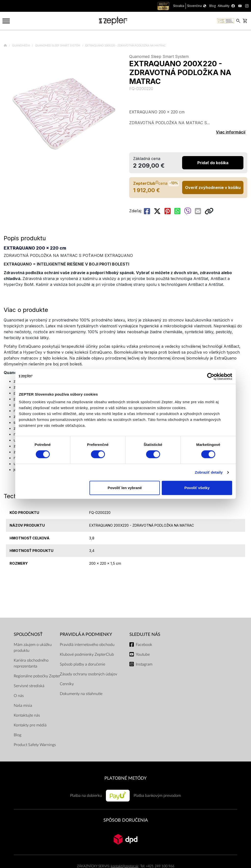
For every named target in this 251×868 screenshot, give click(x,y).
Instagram (144, 664)
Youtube (143, 654)
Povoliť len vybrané (125, 488)
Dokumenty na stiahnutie (81, 694)
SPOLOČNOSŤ (28, 634)
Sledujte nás (145, 634)
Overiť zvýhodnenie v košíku (213, 187)
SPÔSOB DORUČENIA (126, 820)
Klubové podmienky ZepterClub (87, 654)
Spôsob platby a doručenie (82, 664)
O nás (19, 696)
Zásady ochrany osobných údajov (88, 674)
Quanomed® (21, 46)
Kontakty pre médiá (30, 725)
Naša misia (23, 706)
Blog (18, 735)
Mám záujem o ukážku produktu (33, 648)
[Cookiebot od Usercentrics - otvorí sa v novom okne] (211, 376)
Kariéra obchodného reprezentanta (31, 663)
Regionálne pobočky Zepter (37, 676)
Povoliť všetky (197, 488)
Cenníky (67, 684)
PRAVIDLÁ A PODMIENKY (86, 634)
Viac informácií (231, 132)
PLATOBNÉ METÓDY (125, 778)
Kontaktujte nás (27, 715)
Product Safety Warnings (35, 745)
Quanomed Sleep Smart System (58, 46)
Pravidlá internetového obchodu (87, 645)
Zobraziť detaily (209, 472)
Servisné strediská (29, 686)
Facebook (144, 645)
